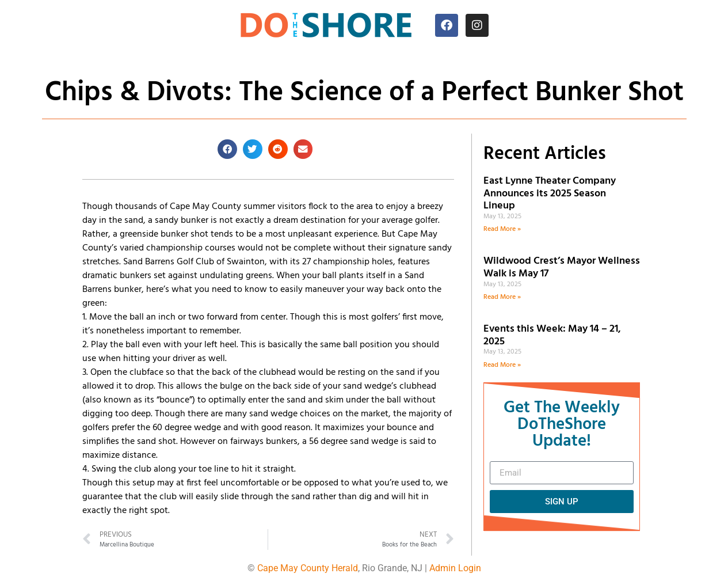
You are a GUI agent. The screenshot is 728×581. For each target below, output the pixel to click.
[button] (227, 149)
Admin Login (455, 568)
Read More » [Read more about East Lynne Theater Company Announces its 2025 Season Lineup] (502, 229)
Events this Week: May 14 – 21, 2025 (552, 335)
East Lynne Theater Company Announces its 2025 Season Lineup (550, 193)
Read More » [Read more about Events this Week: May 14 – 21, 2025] (502, 365)
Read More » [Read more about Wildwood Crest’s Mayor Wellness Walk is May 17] (502, 297)
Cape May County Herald (308, 568)
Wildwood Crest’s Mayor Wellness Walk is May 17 (562, 267)
